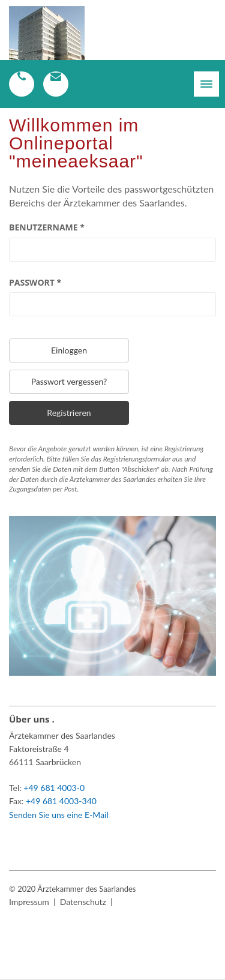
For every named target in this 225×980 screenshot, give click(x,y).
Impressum (29, 902)
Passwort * (35, 282)
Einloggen (69, 350)
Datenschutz (83, 902)
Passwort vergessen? (69, 381)
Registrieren (69, 413)
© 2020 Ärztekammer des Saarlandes (72, 889)
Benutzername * (47, 227)
